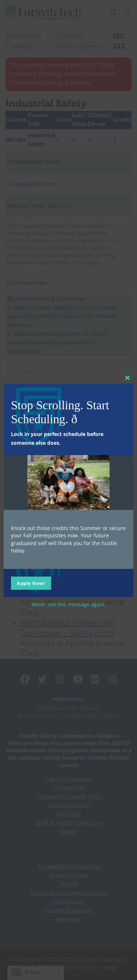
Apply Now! (31, 583)
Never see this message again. (69, 604)
